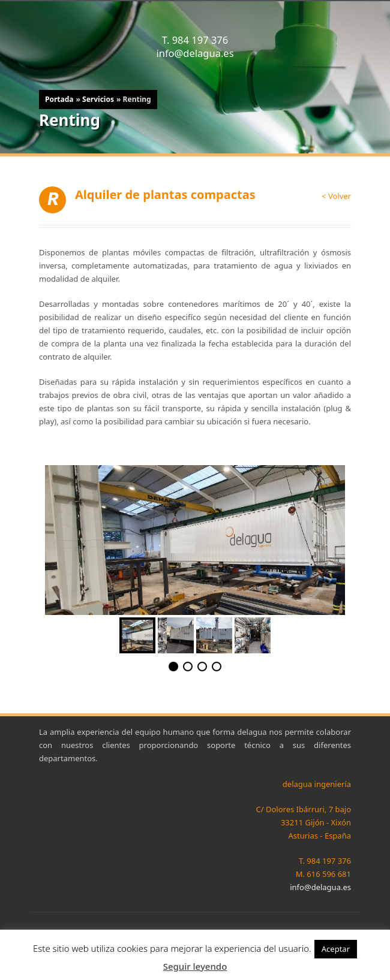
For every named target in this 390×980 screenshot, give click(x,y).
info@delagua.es (195, 53)
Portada (59, 99)
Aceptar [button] (336, 949)
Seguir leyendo (195, 966)
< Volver (336, 196)
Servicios (98, 99)
